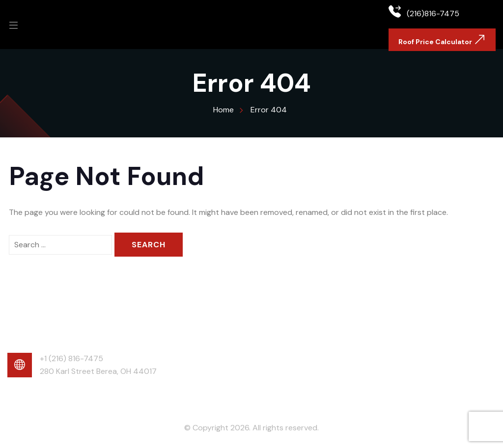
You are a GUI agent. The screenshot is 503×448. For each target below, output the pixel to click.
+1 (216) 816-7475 (71, 358)
